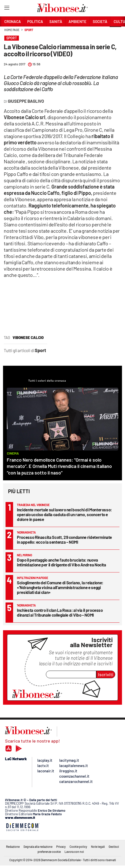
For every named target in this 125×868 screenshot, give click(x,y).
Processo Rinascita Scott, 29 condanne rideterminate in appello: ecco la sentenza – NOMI (64, 540)
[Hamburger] (7, 9)
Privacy (61, 847)
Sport (29, 30)
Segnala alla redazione (38, 847)
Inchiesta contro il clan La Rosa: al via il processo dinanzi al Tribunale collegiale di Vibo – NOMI (60, 612)
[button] (115, 33)
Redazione (13, 847)
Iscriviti (106, 674)
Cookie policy (78, 847)
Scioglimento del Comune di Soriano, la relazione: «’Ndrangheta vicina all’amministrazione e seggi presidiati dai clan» (60, 587)
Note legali (98, 847)
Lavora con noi (74, 852)
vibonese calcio (28, 337)
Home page (12, 30)
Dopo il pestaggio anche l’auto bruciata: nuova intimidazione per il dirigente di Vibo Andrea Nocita (61, 562)
